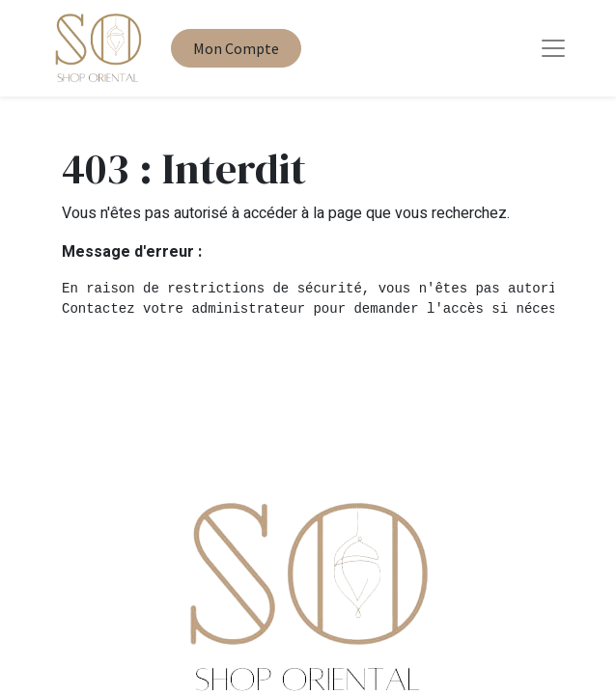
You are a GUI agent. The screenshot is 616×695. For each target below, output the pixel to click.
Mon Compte (236, 48)
